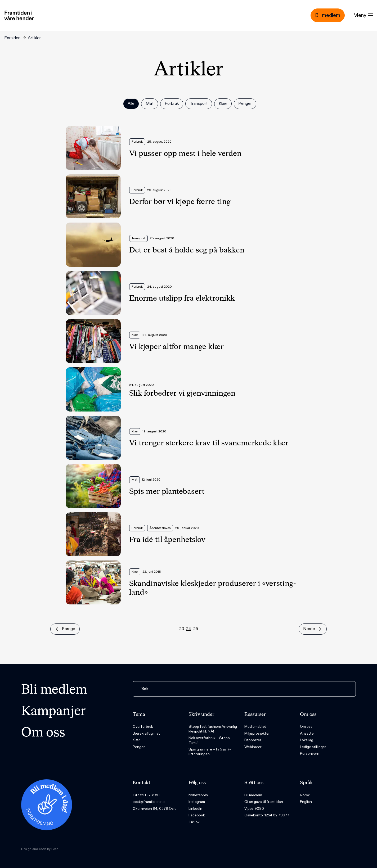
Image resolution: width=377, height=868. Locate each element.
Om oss (43, 733)
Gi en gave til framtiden (264, 802)
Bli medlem (54, 690)
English (306, 802)
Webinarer (253, 747)
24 (189, 629)
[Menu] (363, 15)
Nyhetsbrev (198, 795)
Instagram (197, 802)
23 (182, 629)
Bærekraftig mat (146, 733)
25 (196, 629)
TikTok (194, 822)
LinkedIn (195, 809)
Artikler (34, 38)
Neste (313, 629)
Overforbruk (143, 727)
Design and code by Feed (40, 849)
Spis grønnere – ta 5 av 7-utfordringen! (210, 752)
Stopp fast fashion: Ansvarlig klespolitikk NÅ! (213, 729)
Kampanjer (53, 712)
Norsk (305, 795)
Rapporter (253, 740)
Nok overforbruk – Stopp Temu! (209, 740)
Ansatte (307, 733)
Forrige (65, 629)
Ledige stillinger (313, 747)
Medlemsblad (255, 727)
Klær (136, 740)
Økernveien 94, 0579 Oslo (155, 809)
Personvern (310, 754)
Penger (139, 747)
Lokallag (307, 740)
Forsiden (12, 38)
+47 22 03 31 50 (146, 795)
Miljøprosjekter (257, 733)
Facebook (197, 815)
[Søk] (244, 689)
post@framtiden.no (149, 802)
